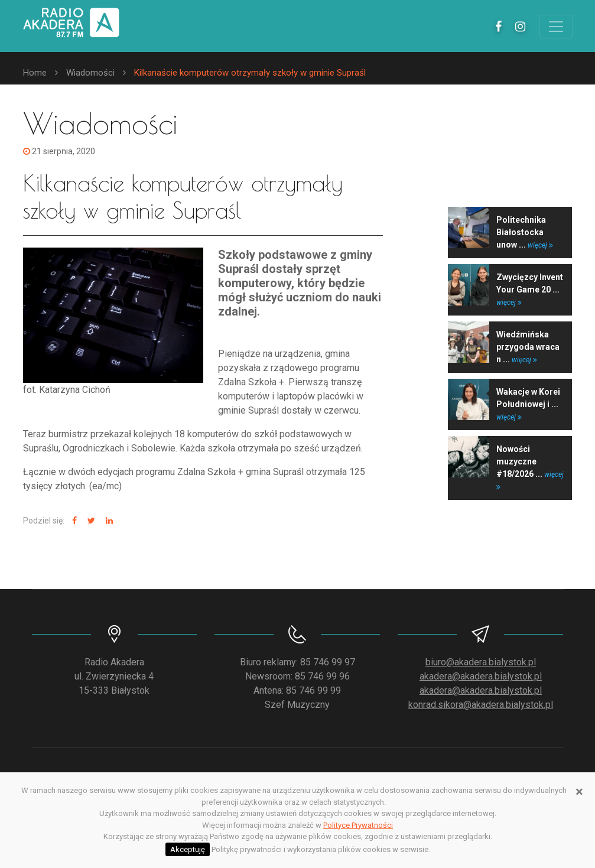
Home (35, 73)
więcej (540, 245)
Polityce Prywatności (358, 825)
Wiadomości (90, 73)
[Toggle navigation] (556, 27)
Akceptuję (188, 849)
